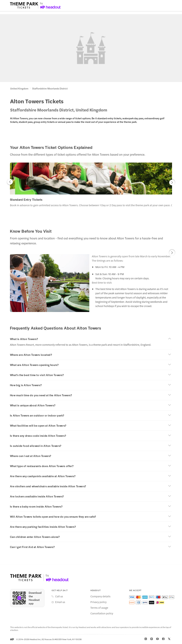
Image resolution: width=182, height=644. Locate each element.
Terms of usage (99, 608)
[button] (10, 183)
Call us (59, 596)
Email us (60, 602)
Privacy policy (98, 602)
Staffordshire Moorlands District (50, 89)
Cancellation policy (102, 613)
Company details (100, 596)
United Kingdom (19, 89)
